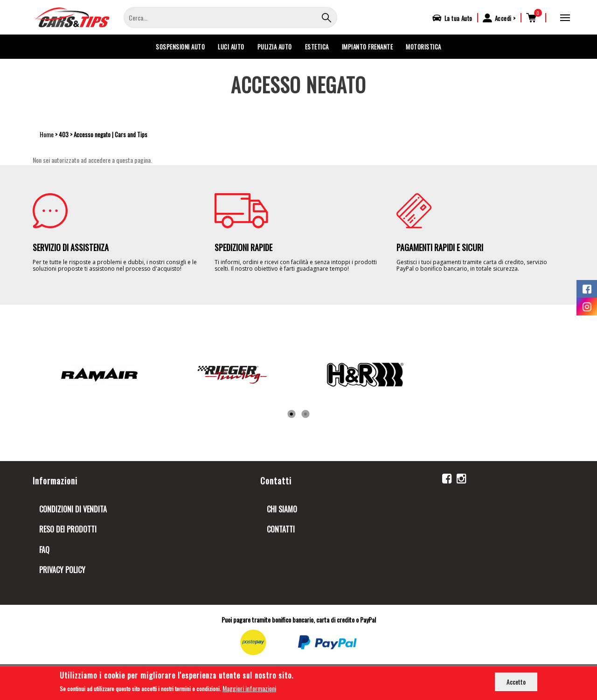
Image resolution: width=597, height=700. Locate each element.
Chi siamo (282, 509)
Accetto (516, 682)
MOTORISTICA (423, 47)
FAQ (44, 550)
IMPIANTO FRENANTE (368, 47)
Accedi (503, 18)
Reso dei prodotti (68, 529)
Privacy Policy (62, 570)
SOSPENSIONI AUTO (180, 47)
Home (47, 134)
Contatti (281, 529)
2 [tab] (305, 414)
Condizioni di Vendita (73, 509)
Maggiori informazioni (249, 689)
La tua (458, 18)
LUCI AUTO (231, 47)
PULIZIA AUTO (275, 47)
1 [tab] (292, 414)
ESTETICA (317, 47)
